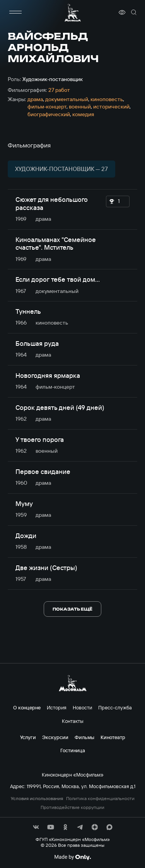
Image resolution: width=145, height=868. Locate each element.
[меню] (15, 12)
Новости (82, 707)
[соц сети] (36, 827)
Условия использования (37, 799)
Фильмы (84, 737)
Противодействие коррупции (72, 807)
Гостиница (73, 750)
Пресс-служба (115, 707)
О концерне (27, 707)
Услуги (28, 737)
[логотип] (73, 13)
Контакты (73, 721)
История (57, 707)
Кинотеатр (113, 737)
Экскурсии (55, 737)
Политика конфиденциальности (100, 799)
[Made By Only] (72, 857)
